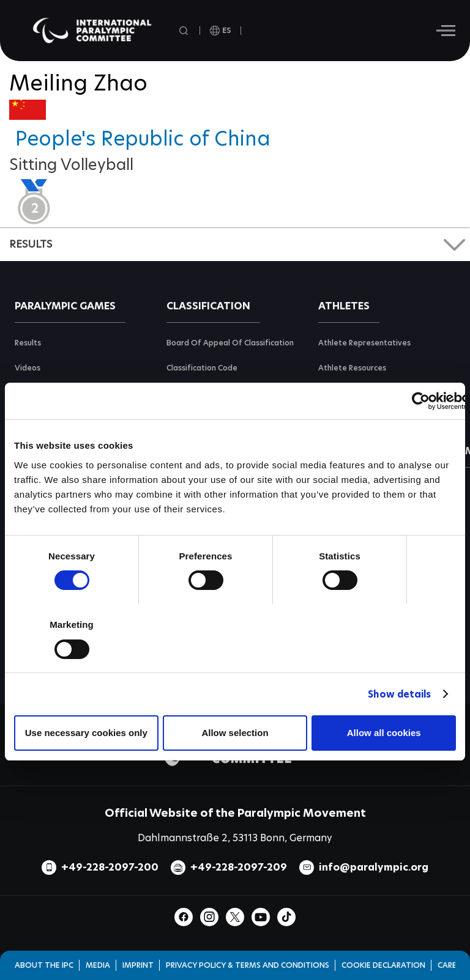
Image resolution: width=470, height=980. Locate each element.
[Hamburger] (446, 31)
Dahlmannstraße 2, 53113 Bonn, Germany (235, 838)
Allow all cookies (384, 733)
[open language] (221, 31)
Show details (399, 694)
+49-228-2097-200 (110, 867)
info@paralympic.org (374, 867)
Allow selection (235, 733)
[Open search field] (185, 31)
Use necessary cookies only (86, 733)
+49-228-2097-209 (239, 867)
